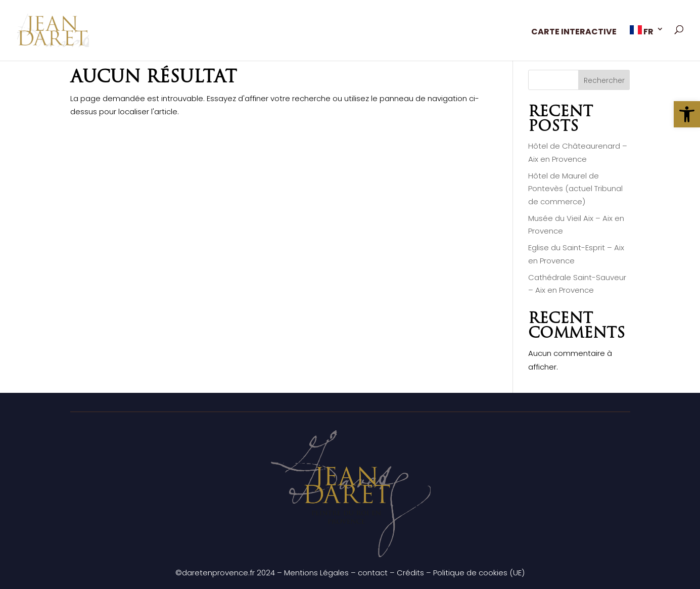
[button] (687, 114)
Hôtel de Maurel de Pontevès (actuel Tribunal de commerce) (575, 189)
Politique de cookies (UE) (479, 573)
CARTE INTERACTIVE (574, 33)
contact (373, 573)
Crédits (410, 573)
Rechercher (604, 80)
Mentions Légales (316, 573)
